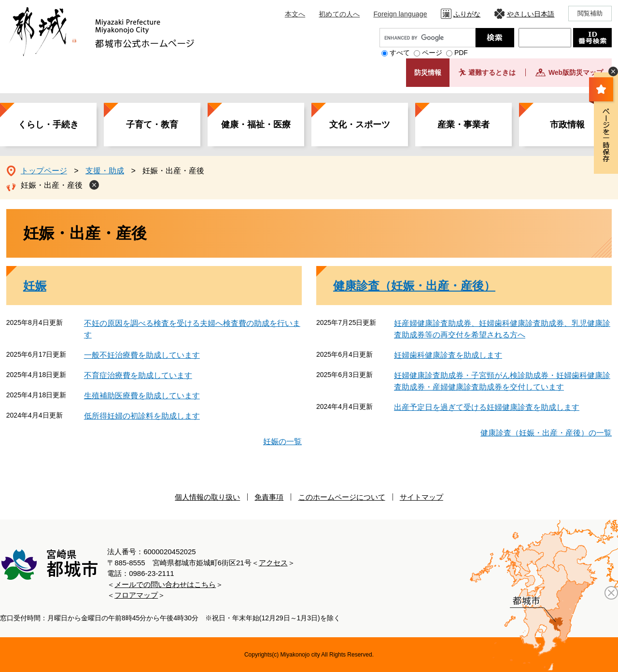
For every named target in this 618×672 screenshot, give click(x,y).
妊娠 (35, 286)
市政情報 (567, 125)
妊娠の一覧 (282, 441)
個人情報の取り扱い (207, 497)
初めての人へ (339, 14)
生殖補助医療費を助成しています (142, 396)
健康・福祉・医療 (256, 125)
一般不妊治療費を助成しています (142, 355)
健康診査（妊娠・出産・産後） (414, 286)
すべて (400, 53)
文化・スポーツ (360, 125)
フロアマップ (136, 595)
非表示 (613, 71)
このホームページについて (342, 497)
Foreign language (400, 14)
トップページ (44, 171)
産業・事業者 (463, 125)
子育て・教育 (152, 125)
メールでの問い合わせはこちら (165, 584)
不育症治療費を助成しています (138, 375)
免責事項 (269, 497)
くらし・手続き (48, 125)
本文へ (295, 14)
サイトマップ (421, 497)
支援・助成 (105, 171)
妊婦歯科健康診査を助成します (448, 355)
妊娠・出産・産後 (52, 185)
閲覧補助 (590, 13)
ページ (432, 53)
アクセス (273, 563)
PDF (461, 53)
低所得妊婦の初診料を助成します (142, 416)
